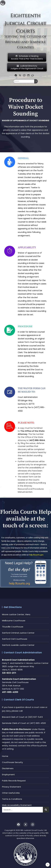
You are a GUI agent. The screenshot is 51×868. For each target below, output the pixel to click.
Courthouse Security (12, 762)
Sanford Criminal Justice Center (18, 633)
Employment (8, 774)
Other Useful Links (11, 793)
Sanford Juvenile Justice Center (18, 645)
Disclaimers (8, 768)
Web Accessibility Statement (17, 805)
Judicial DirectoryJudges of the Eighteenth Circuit (27, 67)
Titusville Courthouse (13, 627)
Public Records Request (14, 781)
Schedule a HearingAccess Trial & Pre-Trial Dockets (27, 57)
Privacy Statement (12, 787)
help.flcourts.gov (36, 555)
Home (5, 756)
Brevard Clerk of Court (13, 717)
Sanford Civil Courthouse (15, 639)
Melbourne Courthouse (14, 621)
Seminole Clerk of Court (14, 723)
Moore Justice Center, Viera (16, 614)
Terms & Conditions (12, 799)
